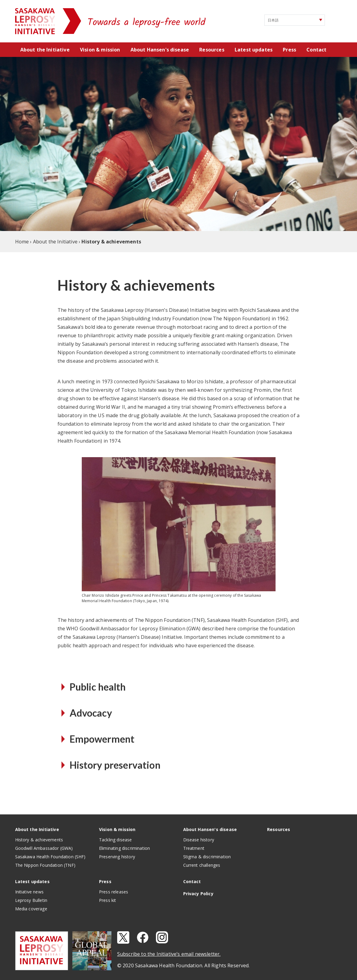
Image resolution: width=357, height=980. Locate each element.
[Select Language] (295, 20)
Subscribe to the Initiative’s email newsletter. (169, 954)
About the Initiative (45, 50)
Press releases (114, 892)
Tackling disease (116, 840)
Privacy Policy (198, 894)
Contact (316, 50)
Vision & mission (100, 50)
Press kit (107, 900)
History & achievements (39, 840)
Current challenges (202, 865)
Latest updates (254, 50)
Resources (212, 50)
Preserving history (117, 857)
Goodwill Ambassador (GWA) (44, 848)
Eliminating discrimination (124, 848)
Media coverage (31, 909)
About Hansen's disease (160, 50)
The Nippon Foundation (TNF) (45, 865)
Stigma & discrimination (207, 857)
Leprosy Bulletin (31, 900)
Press (289, 50)
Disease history (199, 840)
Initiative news (29, 892)
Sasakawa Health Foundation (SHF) (50, 857)
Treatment (194, 848)
